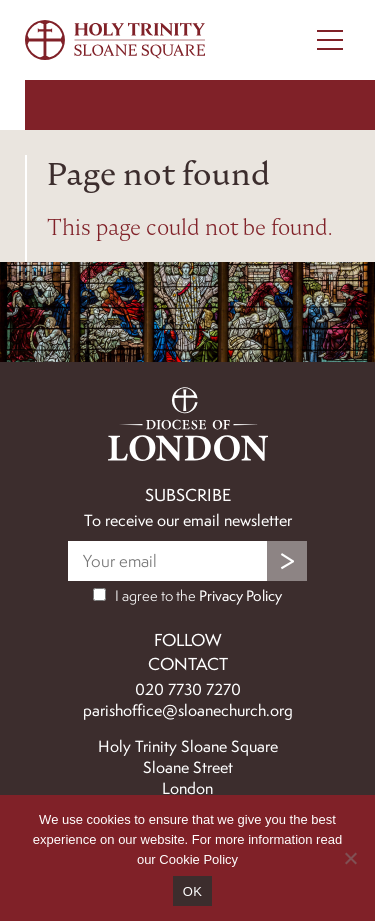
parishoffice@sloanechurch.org (188, 710)
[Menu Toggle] (330, 40)
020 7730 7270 (188, 689)
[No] (350, 858)
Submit (287, 561)
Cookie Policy (198, 859)
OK (192, 891)
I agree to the (187, 596)
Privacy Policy (240, 596)
